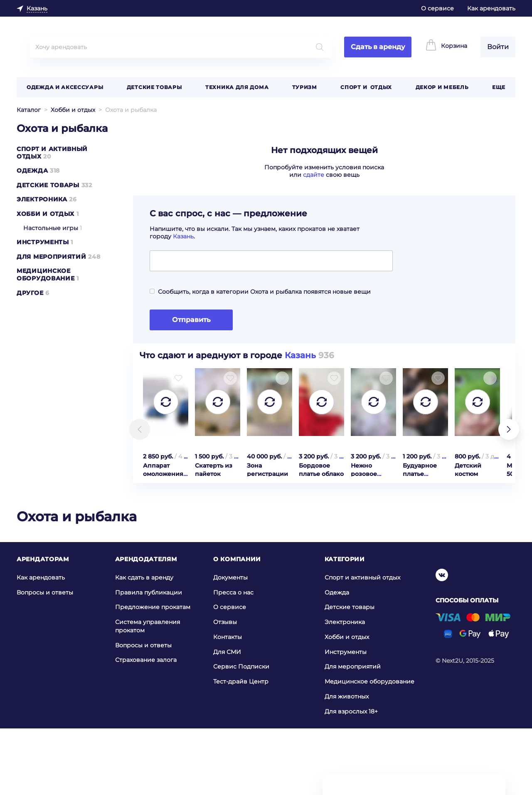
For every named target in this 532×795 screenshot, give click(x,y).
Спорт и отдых (366, 87)
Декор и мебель (442, 87)
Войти (498, 47)
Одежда (32, 171)
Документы (230, 644)
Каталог (29, 110)
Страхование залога (146, 726)
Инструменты (43, 242)
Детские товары (154, 87)
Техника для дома (237, 87)
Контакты (228, 703)
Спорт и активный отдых (362, 644)
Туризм (305, 87)
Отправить (191, 320)
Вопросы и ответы (45, 658)
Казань (183, 236)
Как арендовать (491, 8)
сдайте (314, 175)
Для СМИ (227, 718)
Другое (30, 293)
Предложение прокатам (153, 673)
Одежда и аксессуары (65, 87)
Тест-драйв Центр (241, 748)
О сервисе (437, 8)
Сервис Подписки (241, 733)
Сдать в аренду (378, 47)
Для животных (347, 763)
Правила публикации (149, 658)
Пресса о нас (233, 658)
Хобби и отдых (73, 110)
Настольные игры (51, 228)
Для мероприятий (52, 257)
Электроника (42, 199)
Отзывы (225, 688)
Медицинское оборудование (46, 275)
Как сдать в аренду (144, 644)
